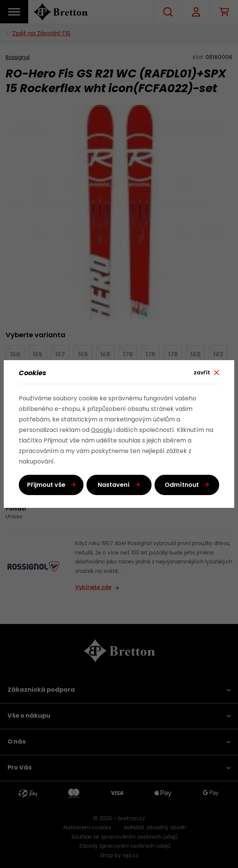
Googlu (102, 430)
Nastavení (114, 485)
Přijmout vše (46, 485)
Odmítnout (182, 485)
